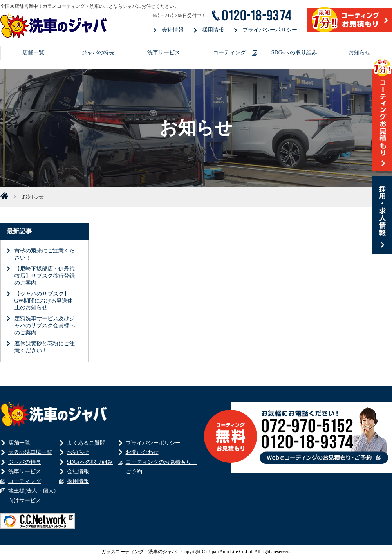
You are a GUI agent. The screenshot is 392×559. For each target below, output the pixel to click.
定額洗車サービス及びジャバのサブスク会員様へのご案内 (45, 325)
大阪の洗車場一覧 (30, 452)
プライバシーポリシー (270, 30)
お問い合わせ (142, 452)
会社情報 (173, 30)
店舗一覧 (33, 53)
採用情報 (213, 30)
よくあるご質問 (86, 443)
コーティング (229, 53)
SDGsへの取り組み (294, 53)
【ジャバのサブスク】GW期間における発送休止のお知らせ (44, 301)
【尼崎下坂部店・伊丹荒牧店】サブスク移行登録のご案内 (45, 276)
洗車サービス (164, 53)
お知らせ (359, 53)
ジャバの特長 (98, 53)
